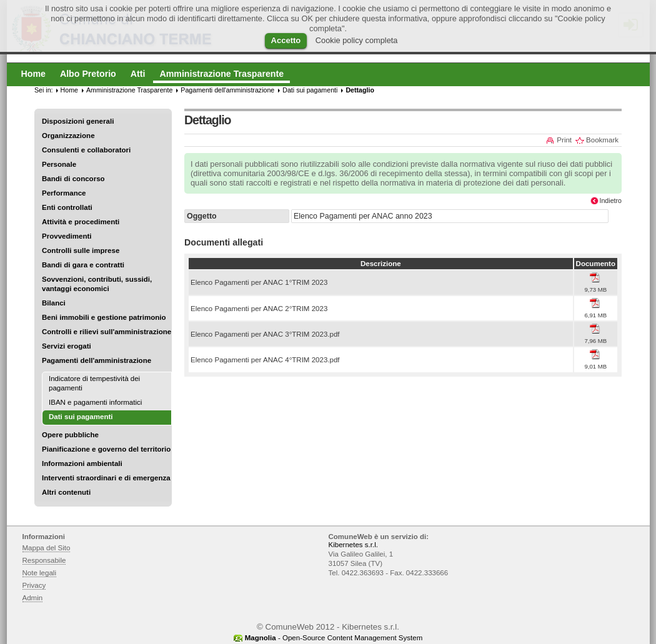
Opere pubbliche (70, 435)
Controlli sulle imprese (81, 250)
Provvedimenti (67, 236)
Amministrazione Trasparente (129, 90)
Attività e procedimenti (81, 222)
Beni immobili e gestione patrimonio (104, 317)
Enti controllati (67, 207)
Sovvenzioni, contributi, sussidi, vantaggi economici (97, 284)
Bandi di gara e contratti (83, 265)
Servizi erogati (67, 346)
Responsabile (44, 560)
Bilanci (54, 303)
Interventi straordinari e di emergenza (106, 478)
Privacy (34, 585)
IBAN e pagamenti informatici (95, 402)
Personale (59, 164)
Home (69, 90)
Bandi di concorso (73, 179)
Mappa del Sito (47, 548)
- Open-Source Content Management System (334, 638)
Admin (33, 598)
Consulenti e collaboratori (86, 150)
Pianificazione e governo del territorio (106, 449)
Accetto (286, 40)
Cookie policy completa (357, 40)
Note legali (40, 573)
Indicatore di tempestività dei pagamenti (94, 383)
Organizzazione (68, 136)
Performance (64, 193)
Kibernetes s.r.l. (353, 545)
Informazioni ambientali (82, 463)
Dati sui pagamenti (310, 90)
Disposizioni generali (78, 121)
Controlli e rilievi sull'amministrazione (107, 332)
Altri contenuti (66, 492)
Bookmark (602, 140)
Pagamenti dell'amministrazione (97, 360)
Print (564, 140)
